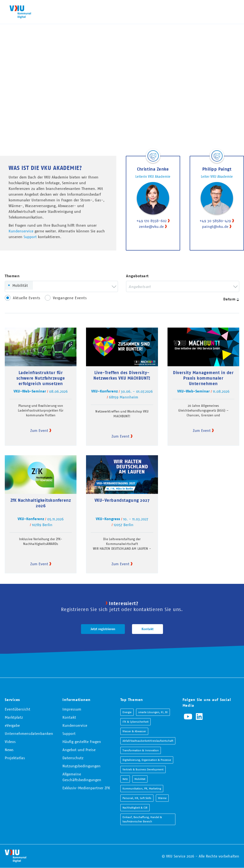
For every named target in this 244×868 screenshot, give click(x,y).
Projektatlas (15, 758)
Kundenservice (21, 231)
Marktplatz (14, 717)
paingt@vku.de (215, 226)
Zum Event (39, 430)
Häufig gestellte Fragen (82, 742)
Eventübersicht (18, 709)
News (9, 750)
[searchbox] (42, 286)
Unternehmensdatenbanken (29, 733)
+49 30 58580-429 (215, 221)
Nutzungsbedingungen (81, 766)
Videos (10, 742)
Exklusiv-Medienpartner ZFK (86, 788)
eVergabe (12, 725)
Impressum (72, 709)
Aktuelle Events (27, 298)
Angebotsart (137, 276)
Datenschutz (73, 758)
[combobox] (61, 286)
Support (30, 237)
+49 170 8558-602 (151, 221)
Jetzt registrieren (103, 629)
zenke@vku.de (151, 226)
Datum (229, 299)
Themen (12, 276)
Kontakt (147, 629)
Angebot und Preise (79, 750)
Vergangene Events (70, 298)
